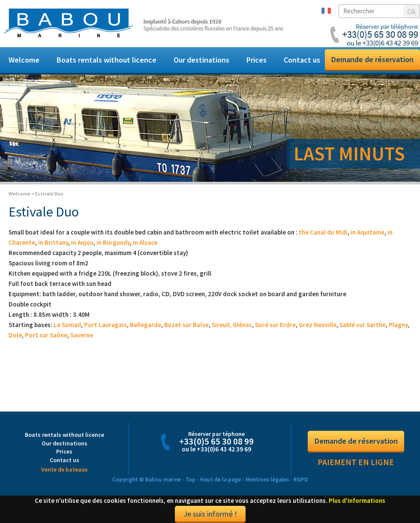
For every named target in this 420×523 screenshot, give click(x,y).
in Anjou (82, 242)
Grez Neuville (318, 325)
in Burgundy (113, 242)
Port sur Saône (46, 335)
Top (190, 479)
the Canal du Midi (323, 232)
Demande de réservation (372, 59)
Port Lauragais (105, 325)
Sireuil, (222, 325)
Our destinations (201, 60)
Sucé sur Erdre (275, 325)
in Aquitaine (367, 232)
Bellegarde (145, 325)
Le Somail (67, 325)
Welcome (24, 60)
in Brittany (53, 242)
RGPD (301, 479)
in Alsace (145, 242)
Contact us (302, 60)
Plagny (398, 325)
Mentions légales (267, 479)
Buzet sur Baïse (186, 325)
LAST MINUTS (349, 153)
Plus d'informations (357, 500)
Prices (256, 60)
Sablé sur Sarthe (363, 325)
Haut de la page (220, 479)
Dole (15, 335)
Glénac (242, 325)
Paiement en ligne (356, 462)
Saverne (82, 335)
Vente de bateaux (64, 469)
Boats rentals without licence (106, 60)
